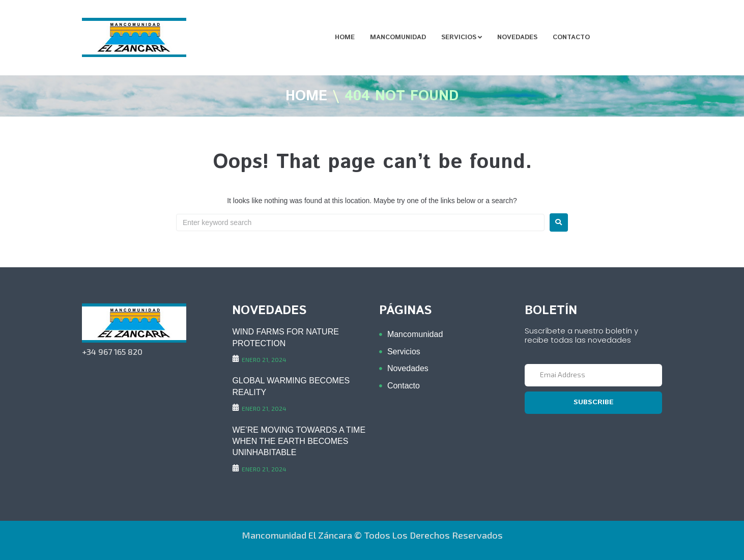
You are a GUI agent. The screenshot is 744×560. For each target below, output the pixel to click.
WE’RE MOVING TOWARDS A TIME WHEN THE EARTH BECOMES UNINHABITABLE (299, 441)
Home (306, 97)
